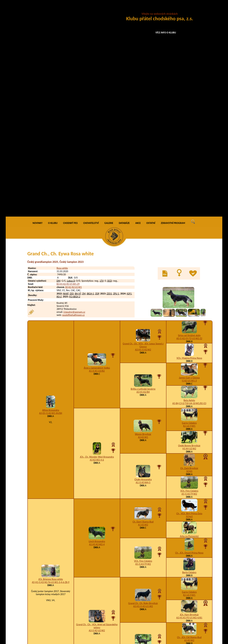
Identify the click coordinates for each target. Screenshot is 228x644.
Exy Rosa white (49, 536)
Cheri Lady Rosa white (53, 590)
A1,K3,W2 (143, 311)
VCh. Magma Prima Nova (189, 144)
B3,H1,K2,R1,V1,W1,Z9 (68, 70)
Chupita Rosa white (52, 596)
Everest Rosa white (51, 523)
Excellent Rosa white (52, 530)
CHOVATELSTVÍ (91, 9)
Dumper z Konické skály (45, 555)
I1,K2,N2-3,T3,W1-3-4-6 (148, 577)
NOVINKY (38, 9)
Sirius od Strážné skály (189, 122)
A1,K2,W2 (189, 427)
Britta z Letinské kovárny (143, 175)
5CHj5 (189, 258)
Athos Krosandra (51, 197)
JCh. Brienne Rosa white (51, 366)
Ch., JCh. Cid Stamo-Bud (189, 424)
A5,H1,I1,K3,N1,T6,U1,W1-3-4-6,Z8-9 (51, 369)
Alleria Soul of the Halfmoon (56, 633)
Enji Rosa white (49, 517)
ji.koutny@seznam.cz (74, 98)
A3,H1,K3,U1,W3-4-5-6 (161, 590)
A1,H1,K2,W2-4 (97, 331)
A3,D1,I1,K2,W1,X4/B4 (51, 200)
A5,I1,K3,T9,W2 (189, 280)
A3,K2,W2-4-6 (97, 246)
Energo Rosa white (51, 511)
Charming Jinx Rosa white (55, 577)
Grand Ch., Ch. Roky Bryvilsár (143, 390)
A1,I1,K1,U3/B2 (97, 157)
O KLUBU (53, 9)
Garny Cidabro (189, 209)
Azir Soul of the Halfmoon (55, 626)
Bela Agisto (189, 187)
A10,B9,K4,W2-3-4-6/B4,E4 (152, 504)
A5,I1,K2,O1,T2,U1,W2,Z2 (189, 125)
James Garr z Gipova (189, 164)
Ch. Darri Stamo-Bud (143, 308)
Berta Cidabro (189, 359)
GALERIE (109, 9)
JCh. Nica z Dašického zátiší (143, 435)
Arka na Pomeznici (189, 323)
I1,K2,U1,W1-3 (189, 167)
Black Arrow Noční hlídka (46, 604)
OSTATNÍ (151, 9)
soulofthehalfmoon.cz (73, 101)
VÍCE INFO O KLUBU (166, 33)
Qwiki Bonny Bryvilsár (189, 232)
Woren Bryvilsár (143, 221)
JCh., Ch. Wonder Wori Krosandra (97, 243)
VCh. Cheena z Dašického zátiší (189, 446)
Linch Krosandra (97, 328)
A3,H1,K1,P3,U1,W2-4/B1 (189, 404)
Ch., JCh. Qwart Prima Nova (189, 339)
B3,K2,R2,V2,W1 (74, 74)
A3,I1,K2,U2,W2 (97, 417)
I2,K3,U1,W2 (189, 449)
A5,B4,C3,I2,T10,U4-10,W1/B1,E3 (189, 190)
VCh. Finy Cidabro (189, 277)
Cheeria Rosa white (51, 583)
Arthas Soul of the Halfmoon (56, 620)
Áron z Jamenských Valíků (97, 154)
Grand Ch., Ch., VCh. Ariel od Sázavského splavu (97, 412)
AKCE (138, 9)
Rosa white (62, 55)
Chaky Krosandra (143, 266)
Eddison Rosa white (52, 498)
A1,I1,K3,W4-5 (143, 269)
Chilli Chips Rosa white (53, 571)
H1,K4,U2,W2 (189, 235)
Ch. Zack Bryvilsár (189, 255)
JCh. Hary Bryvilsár (189, 401)
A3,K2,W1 (143, 224)
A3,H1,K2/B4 (143, 178)
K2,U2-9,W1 (189, 212)
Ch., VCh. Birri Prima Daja (189, 300)
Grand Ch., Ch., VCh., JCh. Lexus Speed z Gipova (143, 132)
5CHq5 (189, 303)
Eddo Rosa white (50, 504)
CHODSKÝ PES (70, 9)
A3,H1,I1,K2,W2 (143, 136)
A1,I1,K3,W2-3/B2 (143, 438)
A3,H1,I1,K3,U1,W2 (143, 393)
